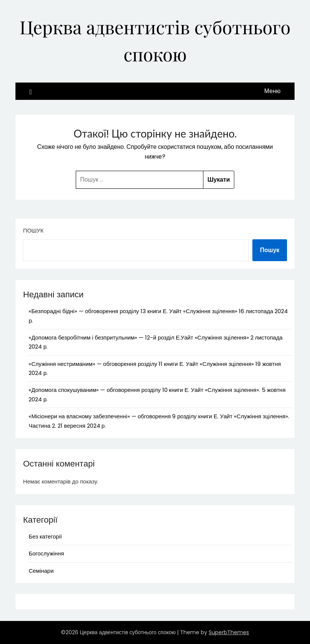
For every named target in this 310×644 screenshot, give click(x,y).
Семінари (41, 571)
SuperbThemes (229, 632)
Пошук (33, 230)
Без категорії (45, 536)
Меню (273, 91)
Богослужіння (46, 553)
